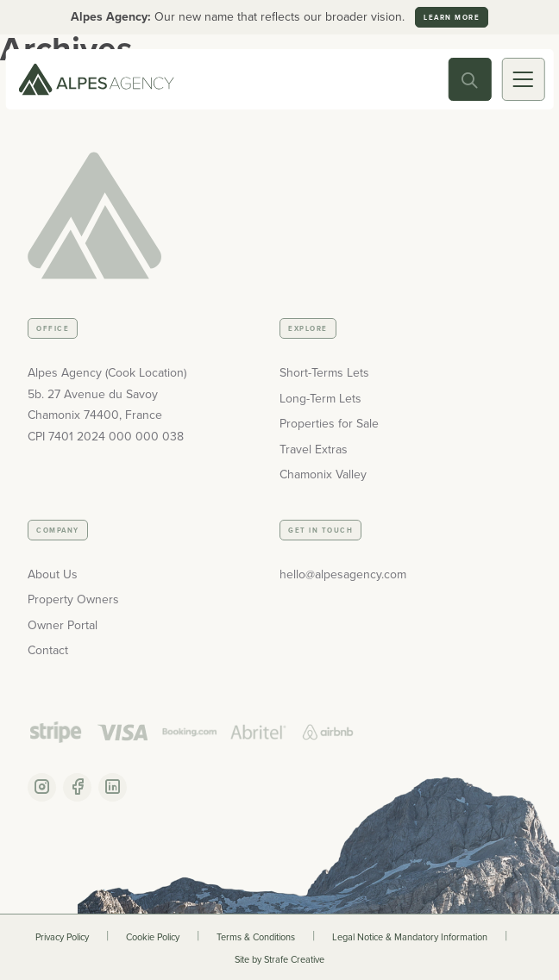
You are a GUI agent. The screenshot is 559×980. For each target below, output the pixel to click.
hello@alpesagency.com (343, 574)
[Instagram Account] (42, 787)
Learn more (452, 17)
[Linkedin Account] (113, 787)
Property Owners (73, 599)
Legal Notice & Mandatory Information (410, 937)
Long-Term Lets (320, 399)
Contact (48, 650)
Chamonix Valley (323, 474)
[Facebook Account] (77, 787)
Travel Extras (314, 449)
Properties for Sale (329, 424)
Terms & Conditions (256, 937)
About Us (53, 574)
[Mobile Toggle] (523, 79)
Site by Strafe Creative (279, 959)
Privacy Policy (62, 937)
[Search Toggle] (469, 79)
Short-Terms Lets (324, 373)
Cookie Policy (153, 937)
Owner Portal (63, 625)
